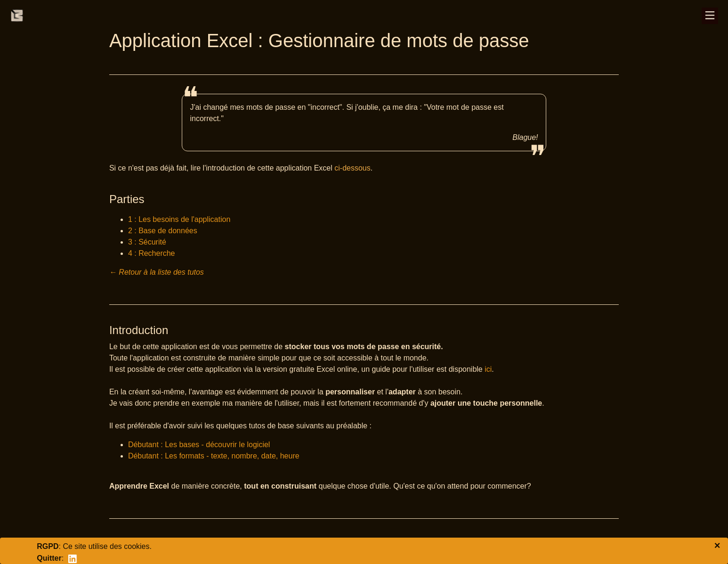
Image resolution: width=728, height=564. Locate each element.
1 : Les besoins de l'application (179, 219)
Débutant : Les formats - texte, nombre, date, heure (214, 456)
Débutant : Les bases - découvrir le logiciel (199, 445)
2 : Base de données (163, 231)
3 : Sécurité (147, 242)
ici (488, 369)
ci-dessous (352, 168)
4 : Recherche (152, 253)
